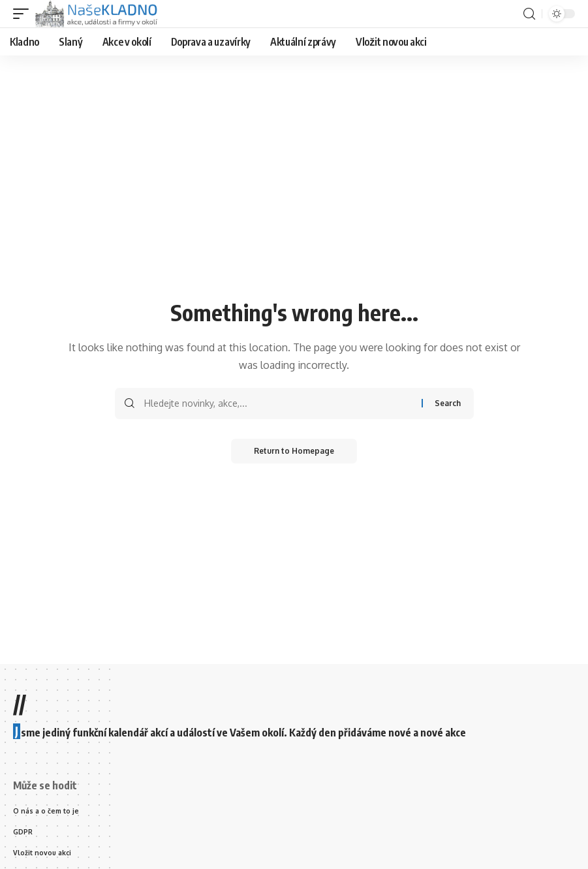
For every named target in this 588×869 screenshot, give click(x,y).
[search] (529, 14)
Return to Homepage (294, 451)
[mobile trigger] (24, 14)
